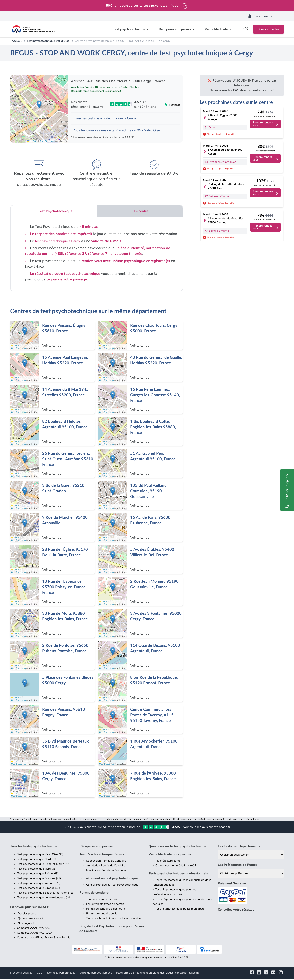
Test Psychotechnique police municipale (180, 910)
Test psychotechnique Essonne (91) (39, 879)
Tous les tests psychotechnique (34, 847)
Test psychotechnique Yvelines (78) (39, 884)
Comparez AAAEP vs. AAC (34, 929)
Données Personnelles (61, 974)
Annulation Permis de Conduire (106, 867)
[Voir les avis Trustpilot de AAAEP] (125, 104)
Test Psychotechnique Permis (102, 855)
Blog (245, 29)
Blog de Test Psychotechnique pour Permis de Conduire (112, 930)
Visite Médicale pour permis (170, 855)
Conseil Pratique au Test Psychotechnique (112, 886)
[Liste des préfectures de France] (251, 874)
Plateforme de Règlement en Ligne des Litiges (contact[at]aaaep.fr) (158, 974)
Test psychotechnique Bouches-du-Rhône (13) (46, 894)
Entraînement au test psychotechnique (109, 879)
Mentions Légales (21, 974)
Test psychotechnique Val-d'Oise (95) (40, 855)
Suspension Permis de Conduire (106, 862)
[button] (39, 105)
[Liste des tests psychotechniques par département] (251, 856)
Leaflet (32, 142)
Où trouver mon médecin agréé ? (176, 867)
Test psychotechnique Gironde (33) (38, 889)
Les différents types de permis (105, 905)
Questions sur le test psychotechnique (177, 847)
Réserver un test (268, 29)
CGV (40, 974)
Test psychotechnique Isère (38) (37, 870)
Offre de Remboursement (96, 974)
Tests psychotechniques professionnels (178, 874)
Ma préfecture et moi (168, 862)
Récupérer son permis (96, 847)
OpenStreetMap (47, 142)
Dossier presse (27, 915)
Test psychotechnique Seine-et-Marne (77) (43, 865)
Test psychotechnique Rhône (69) (38, 875)
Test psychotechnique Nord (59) (37, 860)
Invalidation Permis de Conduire (106, 871)
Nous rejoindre (26, 924)
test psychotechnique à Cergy (59, 242)
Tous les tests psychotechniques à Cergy (107, 119)
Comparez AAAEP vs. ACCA (35, 934)
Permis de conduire (94, 894)
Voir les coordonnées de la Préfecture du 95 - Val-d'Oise (120, 131)
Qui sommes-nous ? (30, 919)
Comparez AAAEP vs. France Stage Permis (44, 939)
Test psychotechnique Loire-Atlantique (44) (44, 899)
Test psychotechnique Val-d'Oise (48, 41)
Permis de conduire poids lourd (106, 910)
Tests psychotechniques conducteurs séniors (114, 919)
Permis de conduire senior (102, 915)
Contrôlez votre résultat (236, 911)
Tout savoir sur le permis (102, 900)
